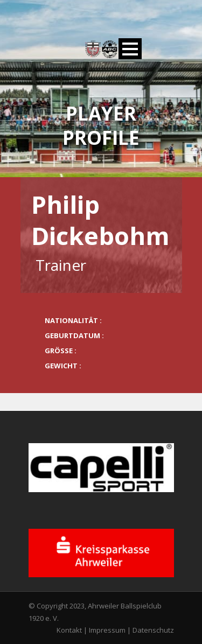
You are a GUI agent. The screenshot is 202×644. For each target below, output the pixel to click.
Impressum (107, 630)
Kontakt (69, 630)
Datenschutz (153, 630)
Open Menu (130, 49)
